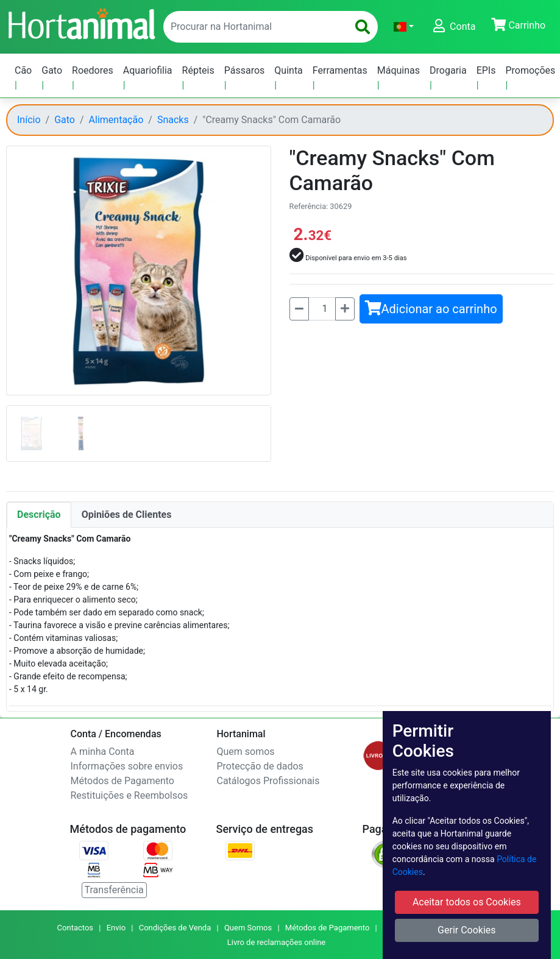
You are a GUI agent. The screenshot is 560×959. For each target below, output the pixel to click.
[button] (404, 27)
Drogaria (448, 70)
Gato (52, 70)
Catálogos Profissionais (268, 781)
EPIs (486, 70)
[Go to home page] (81, 23)
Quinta (289, 70)
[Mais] (345, 309)
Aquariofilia (148, 70)
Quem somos (246, 752)
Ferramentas (340, 70)
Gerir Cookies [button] (467, 930)
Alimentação (116, 120)
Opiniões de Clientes (127, 515)
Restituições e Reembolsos (129, 795)
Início (29, 120)
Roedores (93, 70)
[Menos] (299, 309)
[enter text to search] (253, 27)
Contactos (75, 928)
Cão (23, 70)
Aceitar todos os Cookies (467, 902)
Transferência (114, 890)
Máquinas (399, 70)
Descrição (39, 515)
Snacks (173, 120)
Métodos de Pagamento (122, 781)
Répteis (198, 70)
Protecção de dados (260, 766)
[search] (363, 27)
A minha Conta (103, 752)
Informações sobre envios (127, 766)
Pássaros (245, 70)
